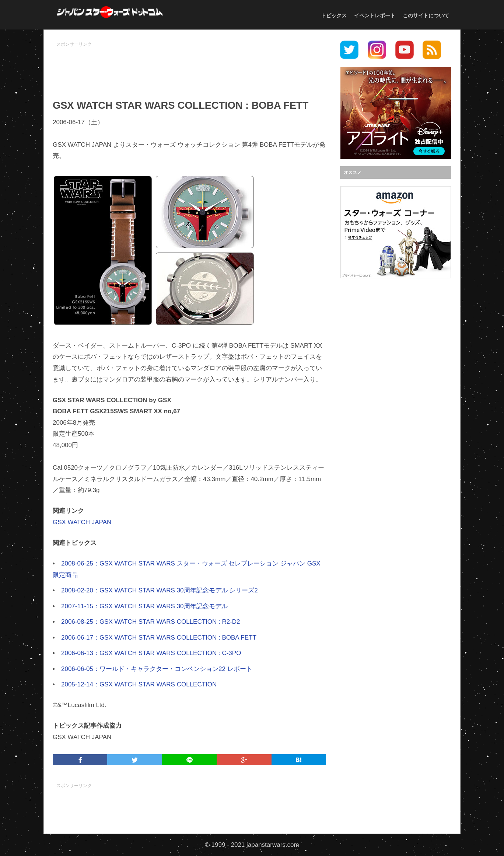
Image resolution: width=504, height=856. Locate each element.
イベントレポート (375, 15)
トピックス (334, 15)
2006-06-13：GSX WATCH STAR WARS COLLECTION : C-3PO (151, 653)
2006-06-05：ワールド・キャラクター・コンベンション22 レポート (157, 669)
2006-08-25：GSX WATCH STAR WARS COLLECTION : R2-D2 (151, 622)
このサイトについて (426, 15)
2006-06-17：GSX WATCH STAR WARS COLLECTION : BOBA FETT (159, 638)
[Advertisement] (189, 67)
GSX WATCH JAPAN (82, 522)
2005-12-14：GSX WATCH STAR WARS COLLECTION (139, 684)
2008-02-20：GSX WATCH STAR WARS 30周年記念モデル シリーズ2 (160, 590)
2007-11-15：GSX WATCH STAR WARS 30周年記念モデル (144, 606)
